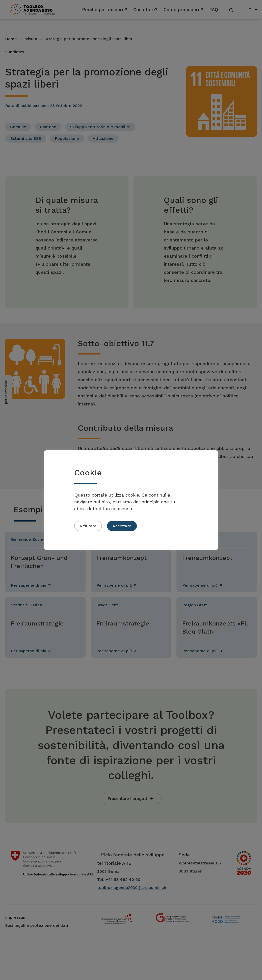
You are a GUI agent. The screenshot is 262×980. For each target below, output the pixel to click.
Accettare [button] (122, 526)
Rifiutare (88, 526)
